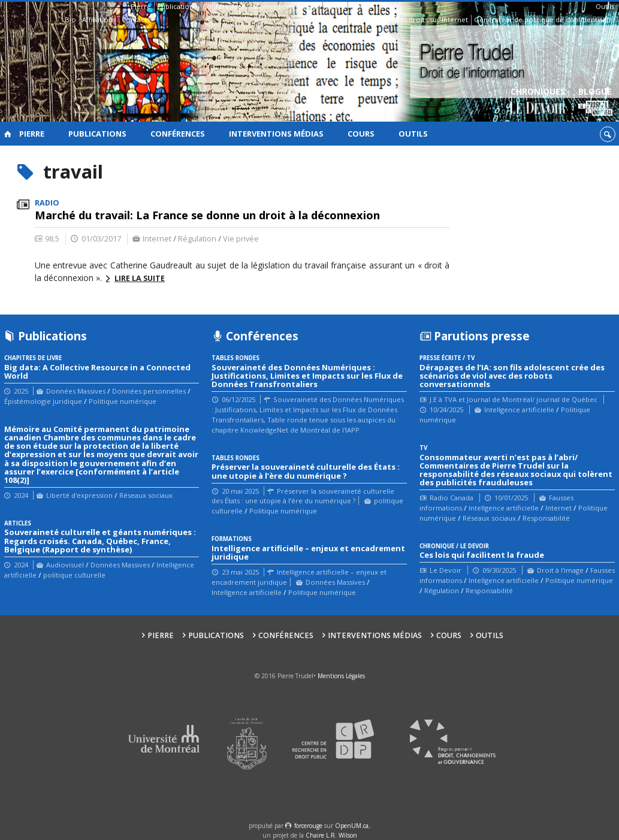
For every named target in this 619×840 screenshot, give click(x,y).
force (308, 826)
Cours (335, 6)
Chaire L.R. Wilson (331, 835)
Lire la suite (140, 278)
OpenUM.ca (352, 826)
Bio (70, 19)
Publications (177, 6)
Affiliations (99, 19)
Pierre (141, 6)
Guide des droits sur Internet (421, 19)
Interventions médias (285, 6)
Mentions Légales (341, 676)
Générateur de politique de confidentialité (543, 19)
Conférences (224, 6)
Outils (605, 6)
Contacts (136, 19)
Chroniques (538, 102)
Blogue (595, 102)
